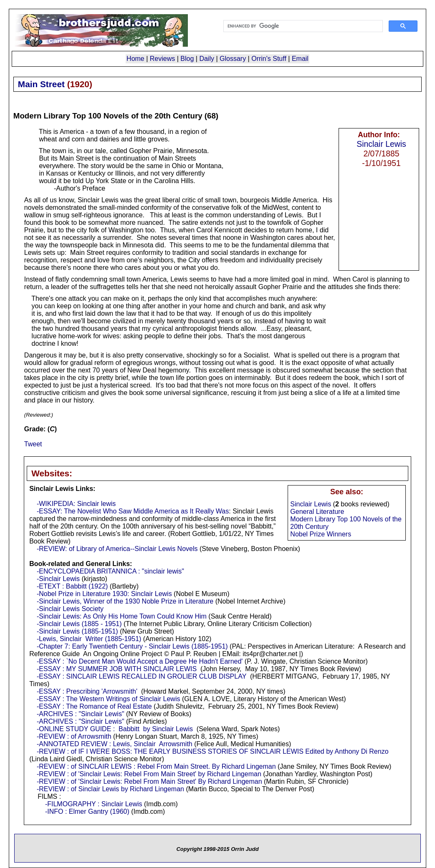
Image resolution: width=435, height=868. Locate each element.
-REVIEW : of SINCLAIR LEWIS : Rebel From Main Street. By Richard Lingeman (156, 766)
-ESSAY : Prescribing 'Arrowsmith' (87, 691)
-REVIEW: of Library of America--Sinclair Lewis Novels (117, 549)
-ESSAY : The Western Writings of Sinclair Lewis (109, 699)
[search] (302, 26)
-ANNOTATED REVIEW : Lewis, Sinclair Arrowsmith (115, 744)
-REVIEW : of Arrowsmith (74, 736)
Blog (187, 59)
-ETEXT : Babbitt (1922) (72, 586)
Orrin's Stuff (269, 59)
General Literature (317, 512)
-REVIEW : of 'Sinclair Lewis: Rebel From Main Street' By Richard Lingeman (149, 781)
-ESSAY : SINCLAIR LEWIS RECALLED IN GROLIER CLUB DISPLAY (142, 676)
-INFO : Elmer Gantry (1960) (86, 811)
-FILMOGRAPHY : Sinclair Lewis (94, 804)
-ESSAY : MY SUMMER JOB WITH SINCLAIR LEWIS (117, 669)
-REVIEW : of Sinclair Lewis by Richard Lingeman (110, 789)
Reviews (162, 59)
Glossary (233, 59)
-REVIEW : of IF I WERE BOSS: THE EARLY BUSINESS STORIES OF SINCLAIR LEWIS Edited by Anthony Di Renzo (213, 751)
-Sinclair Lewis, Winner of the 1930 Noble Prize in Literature (125, 601)
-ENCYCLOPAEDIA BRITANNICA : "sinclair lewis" (110, 571)
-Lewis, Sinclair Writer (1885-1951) (89, 639)
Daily (207, 59)
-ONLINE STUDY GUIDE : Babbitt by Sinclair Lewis (115, 729)
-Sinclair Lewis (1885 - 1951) (79, 624)
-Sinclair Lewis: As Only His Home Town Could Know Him (122, 616)
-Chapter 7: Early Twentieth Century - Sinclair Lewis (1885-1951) (132, 646)
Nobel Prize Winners (321, 534)
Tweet (33, 444)
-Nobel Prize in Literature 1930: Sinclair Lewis (104, 594)
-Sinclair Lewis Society (70, 609)
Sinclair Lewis (381, 144)
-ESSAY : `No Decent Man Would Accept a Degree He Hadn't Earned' (140, 661)
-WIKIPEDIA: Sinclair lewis (76, 504)
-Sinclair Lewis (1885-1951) (77, 631)
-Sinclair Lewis (58, 579)
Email (300, 59)
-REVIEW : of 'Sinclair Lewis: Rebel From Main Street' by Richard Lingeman (149, 774)
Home (135, 59)
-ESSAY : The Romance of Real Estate (94, 706)
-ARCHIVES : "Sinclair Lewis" (81, 714)
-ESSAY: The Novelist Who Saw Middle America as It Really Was (133, 511)
